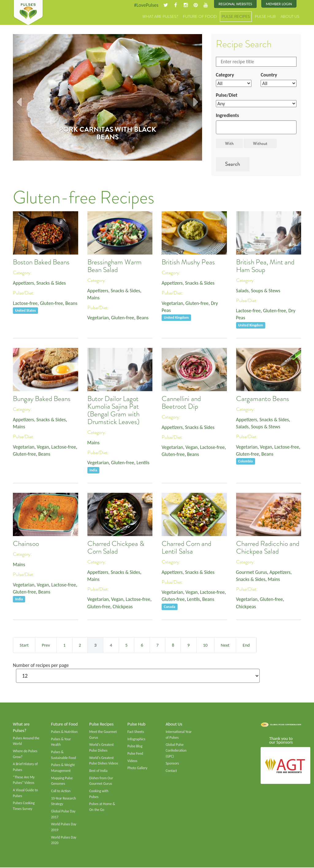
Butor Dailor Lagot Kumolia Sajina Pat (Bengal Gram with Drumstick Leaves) (113, 410)
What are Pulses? (160, 17)
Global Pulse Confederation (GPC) (176, 751)
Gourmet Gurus (252, 572)
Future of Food (200, 17)
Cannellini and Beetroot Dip (181, 403)
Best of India (98, 771)
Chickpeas (123, 607)
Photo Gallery (138, 769)
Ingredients (228, 116)
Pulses (28, 13)
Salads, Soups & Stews (258, 291)
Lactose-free (25, 303)
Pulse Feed (135, 754)
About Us (290, 17)
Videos (132, 761)
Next (225, 645)
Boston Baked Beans (41, 262)
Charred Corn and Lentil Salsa (186, 547)
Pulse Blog (135, 746)
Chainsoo (26, 544)
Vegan (43, 447)
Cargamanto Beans (263, 399)
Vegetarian (98, 318)
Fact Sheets (136, 732)
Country (269, 75)
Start (24, 645)
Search (233, 164)
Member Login (279, 4)
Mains (94, 298)
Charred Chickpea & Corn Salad (116, 547)
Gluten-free (52, 303)
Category (225, 75)
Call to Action (61, 791)
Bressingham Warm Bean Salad (115, 266)
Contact (171, 771)
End (246, 645)
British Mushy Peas (188, 262)
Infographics (136, 739)
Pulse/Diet (227, 95)
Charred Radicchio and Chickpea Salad (268, 547)
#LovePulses (146, 5)
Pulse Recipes (236, 17)
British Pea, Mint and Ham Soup (265, 266)
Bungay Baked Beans (42, 399)
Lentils (143, 463)
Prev (46, 645)
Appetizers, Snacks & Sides (39, 283)
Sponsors (172, 764)
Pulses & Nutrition (65, 732)
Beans (72, 303)
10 (205, 645)
